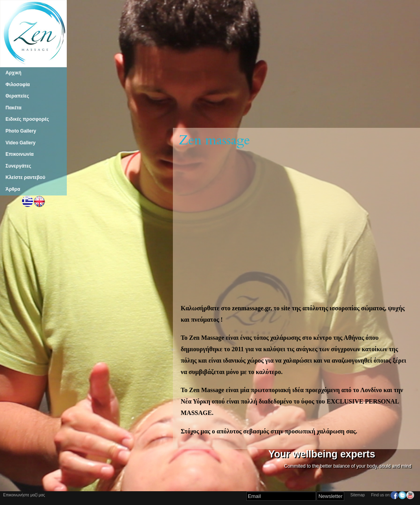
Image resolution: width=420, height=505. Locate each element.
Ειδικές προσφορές (27, 119)
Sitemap (358, 495)
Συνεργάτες (18, 166)
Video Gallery (20, 143)
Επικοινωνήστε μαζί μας (24, 495)
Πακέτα (14, 108)
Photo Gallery (21, 131)
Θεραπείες (17, 96)
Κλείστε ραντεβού (25, 177)
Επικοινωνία (20, 154)
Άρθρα (13, 189)
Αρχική (13, 73)
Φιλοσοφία (18, 85)
